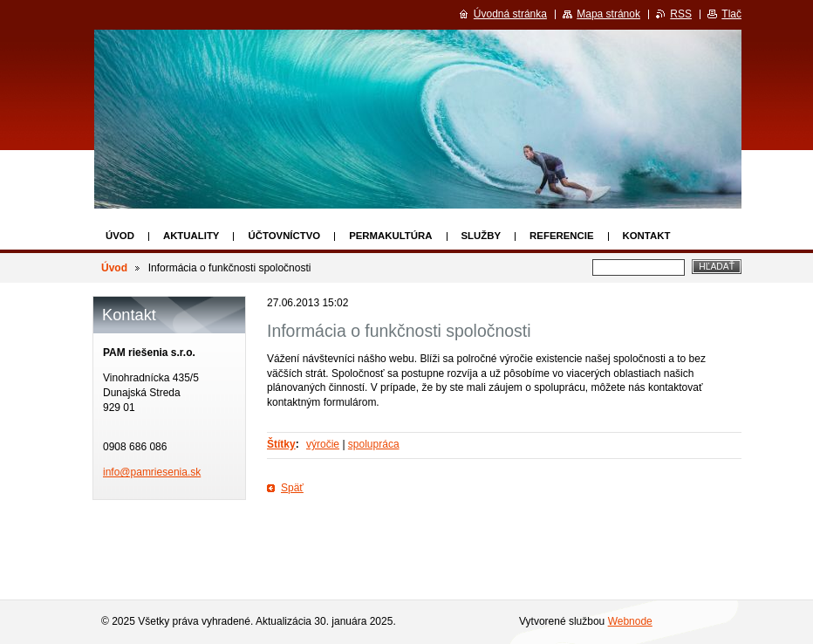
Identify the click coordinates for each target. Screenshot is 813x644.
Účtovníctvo (284, 236)
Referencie (561, 236)
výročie (323, 444)
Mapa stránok (608, 14)
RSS (681, 14)
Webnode (630, 621)
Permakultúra (390, 236)
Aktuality (191, 236)
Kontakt (647, 236)
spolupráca (374, 444)
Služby (482, 236)
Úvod (120, 236)
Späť (292, 488)
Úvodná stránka (510, 14)
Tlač (731, 14)
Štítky (281, 444)
